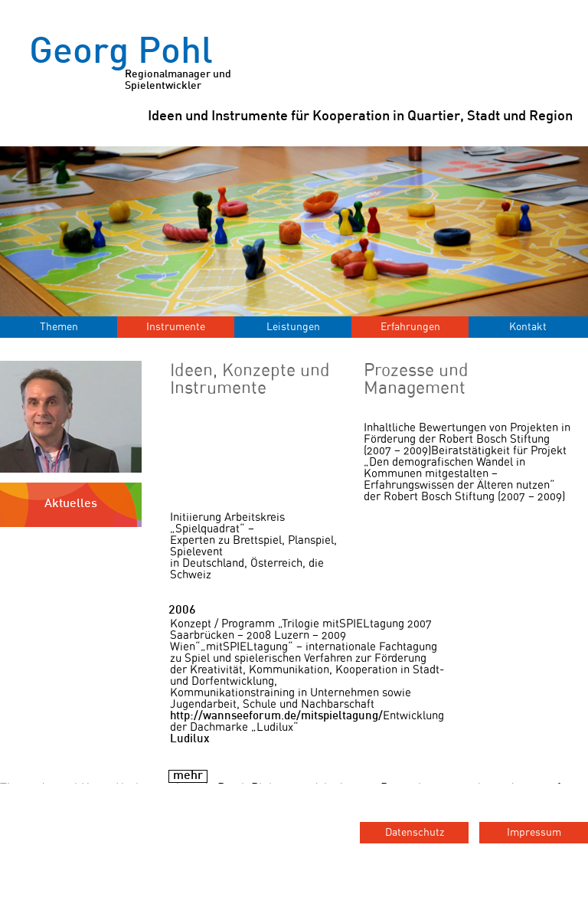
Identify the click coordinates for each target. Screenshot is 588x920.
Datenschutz (415, 832)
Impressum (534, 832)
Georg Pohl (136, 64)
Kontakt (528, 327)
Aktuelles (71, 504)
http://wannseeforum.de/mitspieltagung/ (276, 716)
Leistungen (293, 327)
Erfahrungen (410, 327)
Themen (59, 327)
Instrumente (176, 327)
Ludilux (190, 739)
